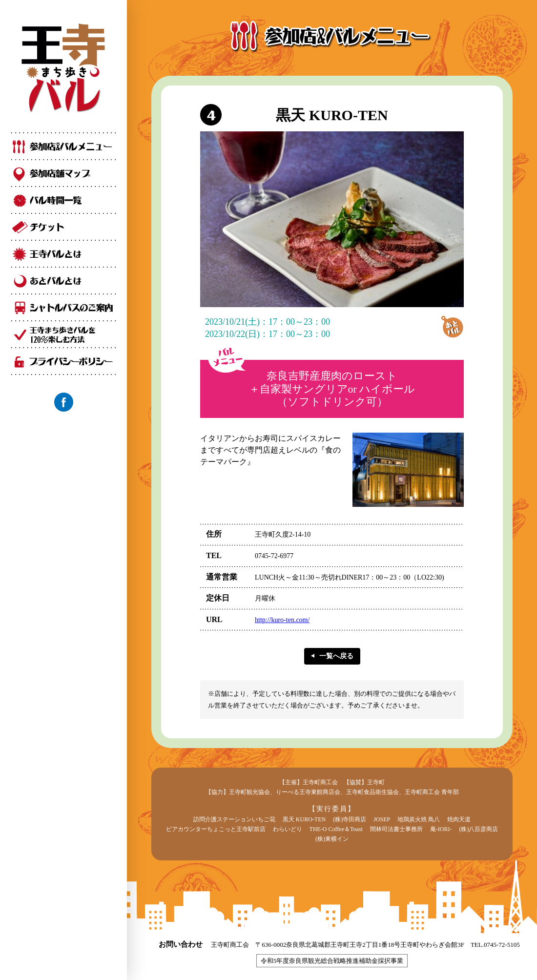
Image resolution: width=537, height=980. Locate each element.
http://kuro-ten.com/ (282, 620)
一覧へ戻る (336, 656)
